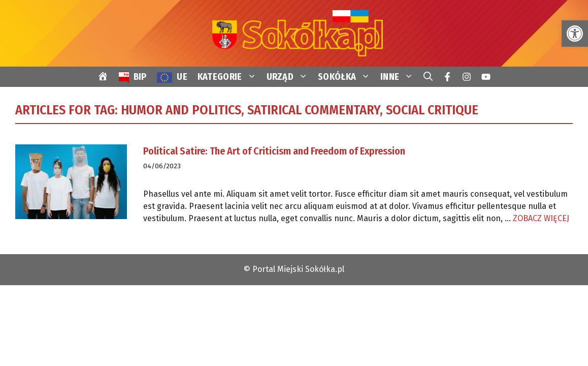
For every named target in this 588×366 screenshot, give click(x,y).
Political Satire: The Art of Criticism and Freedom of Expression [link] (274, 151)
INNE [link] (399, 77)
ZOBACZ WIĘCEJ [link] (541, 218)
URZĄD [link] (290, 77)
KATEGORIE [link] (230, 77)
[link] (575, 34)
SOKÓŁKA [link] (347, 77)
